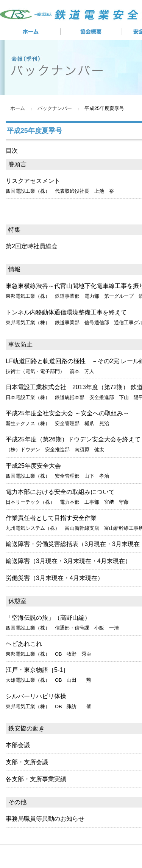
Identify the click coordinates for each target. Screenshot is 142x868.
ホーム (18, 108)
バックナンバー (55, 108)
